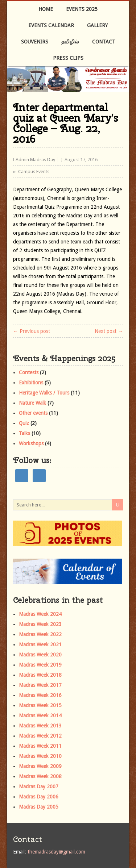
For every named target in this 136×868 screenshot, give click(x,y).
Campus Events (34, 172)
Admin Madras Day (35, 160)
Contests (29, 372)
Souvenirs (35, 42)
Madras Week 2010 (40, 756)
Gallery (97, 25)
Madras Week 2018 (40, 675)
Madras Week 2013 (40, 726)
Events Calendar (51, 25)
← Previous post (32, 331)
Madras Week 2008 (40, 776)
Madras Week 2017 (40, 685)
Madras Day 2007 (39, 786)
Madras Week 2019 (40, 665)
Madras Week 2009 (40, 766)
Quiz (24, 423)
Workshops (31, 443)
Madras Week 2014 (40, 715)
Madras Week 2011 (40, 746)
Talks (24, 433)
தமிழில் (70, 42)
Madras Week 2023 (40, 624)
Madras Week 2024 (40, 614)
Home (46, 9)
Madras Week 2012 (40, 736)
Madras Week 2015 (40, 705)
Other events (33, 413)
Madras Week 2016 (40, 695)
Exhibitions (31, 383)
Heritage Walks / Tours (44, 393)
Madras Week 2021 (40, 644)
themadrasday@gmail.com (56, 852)
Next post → (109, 331)
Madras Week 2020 (40, 655)
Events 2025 (82, 9)
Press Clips (68, 58)
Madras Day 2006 (39, 797)
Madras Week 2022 (40, 634)
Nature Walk (32, 403)
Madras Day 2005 (39, 807)
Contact (104, 42)
